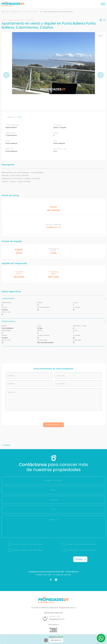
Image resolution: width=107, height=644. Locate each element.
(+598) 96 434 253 (63, 575)
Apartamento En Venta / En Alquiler (25, 12)
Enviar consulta (54, 425)
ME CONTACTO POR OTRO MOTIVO (81, 550)
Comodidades (53, 299)
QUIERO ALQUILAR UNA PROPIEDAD (28, 544)
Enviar (81, 559)
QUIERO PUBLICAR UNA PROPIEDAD (81, 544)
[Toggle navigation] (103, 5)
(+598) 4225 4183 (44, 575)
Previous (6, 75)
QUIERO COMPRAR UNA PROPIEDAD (28, 550)
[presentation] (53, 417)
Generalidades (53, 321)
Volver (6, 445)
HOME (4, 12)
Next (101, 75)
